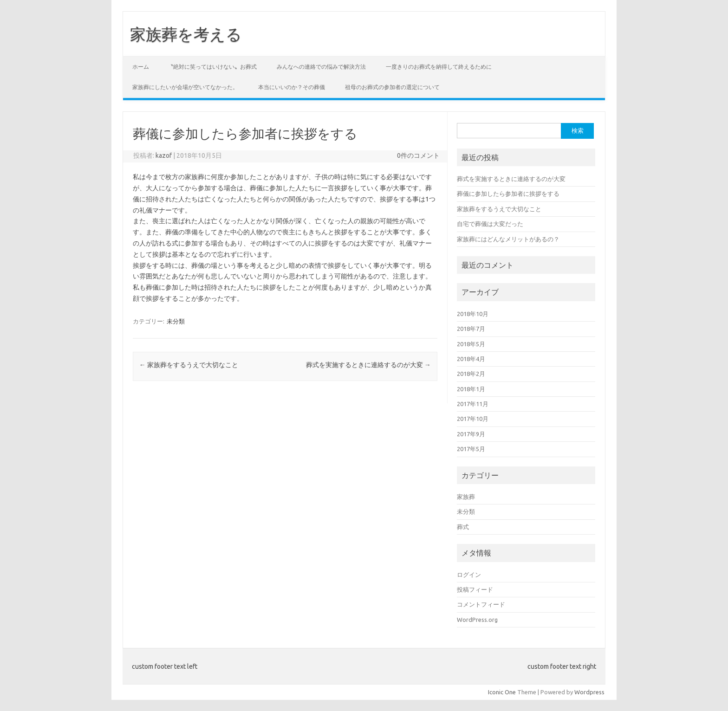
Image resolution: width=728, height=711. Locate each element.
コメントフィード (481, 604)
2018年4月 (471, 359)
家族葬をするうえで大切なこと (189, 365)
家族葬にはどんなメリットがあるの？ (508, 239)
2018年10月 (473, 314)
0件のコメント (418, 155)
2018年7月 (471, 329)
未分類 (176, 321)
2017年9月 (471, 434)
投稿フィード (475, 589)
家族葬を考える (186, 34)
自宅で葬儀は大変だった (490, 224)
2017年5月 (471, 449)
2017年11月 (473, 404)
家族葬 (466, 497)
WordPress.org (477, 620)
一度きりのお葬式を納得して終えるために (439, 67)
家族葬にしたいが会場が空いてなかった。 (185, 87)
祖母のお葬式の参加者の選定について (392, 87)
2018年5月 (471, 344)
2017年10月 (473, 419)
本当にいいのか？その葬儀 (292, 87)
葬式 (463, 527)
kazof (164, 155)
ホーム (141, 67)
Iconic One (502, 692)
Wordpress (589, 692)
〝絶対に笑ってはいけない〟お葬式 (212, 67)
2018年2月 (471, 374)
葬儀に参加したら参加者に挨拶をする (508, 194)
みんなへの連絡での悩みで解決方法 (321, 67)
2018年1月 (471, 389)
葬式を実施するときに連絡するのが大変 (368, 365)
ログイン (469, 575)
